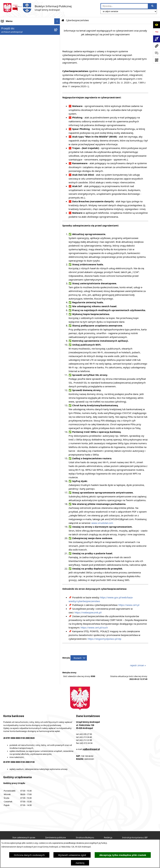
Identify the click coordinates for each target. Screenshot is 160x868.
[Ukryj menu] (57, 21)
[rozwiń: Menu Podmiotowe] (58, 45)
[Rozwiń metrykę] (79, 658)
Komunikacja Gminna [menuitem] (13, 101)
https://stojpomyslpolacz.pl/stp (104, 639)
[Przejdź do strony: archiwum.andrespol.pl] (156, 46)
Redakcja (108, 838)
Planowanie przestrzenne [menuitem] (15, 136)
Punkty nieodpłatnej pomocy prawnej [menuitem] (21, 165)
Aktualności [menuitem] (7, 33)
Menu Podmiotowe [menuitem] (12, 45)
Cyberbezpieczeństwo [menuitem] (13, 142)
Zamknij (80, 863)
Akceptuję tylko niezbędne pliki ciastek (123, 855)
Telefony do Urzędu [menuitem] (12, 124)
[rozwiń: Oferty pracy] (58, 89)
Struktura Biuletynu (85, 838)
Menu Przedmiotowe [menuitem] (12, 51)
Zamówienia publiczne (55, 838)
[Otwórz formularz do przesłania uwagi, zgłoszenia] (156, 53)
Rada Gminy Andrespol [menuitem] (14, 56)
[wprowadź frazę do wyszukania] (124, 6)
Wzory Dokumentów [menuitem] (12, 118)
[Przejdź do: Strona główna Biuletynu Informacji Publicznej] (63, 20)
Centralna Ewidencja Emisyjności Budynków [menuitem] (25, 153)
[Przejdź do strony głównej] (37, 8)
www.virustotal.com (102, 523)
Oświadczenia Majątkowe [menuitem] (15, 106)
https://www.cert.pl (129, 605)
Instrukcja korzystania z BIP (135, 838)
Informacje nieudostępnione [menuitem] (16, 112)
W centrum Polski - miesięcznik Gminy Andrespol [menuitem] (28, 159)
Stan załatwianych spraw (24, 838)
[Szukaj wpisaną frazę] (153, 6)
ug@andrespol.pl (91, 749)
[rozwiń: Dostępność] (58, 148)
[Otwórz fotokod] (156, 60)
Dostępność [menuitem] (8, 148)
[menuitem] (30, 71)
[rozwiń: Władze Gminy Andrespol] (58, 62)
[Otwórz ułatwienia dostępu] (156, 25)
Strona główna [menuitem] (9, 27)
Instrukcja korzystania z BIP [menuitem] (16, 77)
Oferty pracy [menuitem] (8, 89)
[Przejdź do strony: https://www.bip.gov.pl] (156, 32)
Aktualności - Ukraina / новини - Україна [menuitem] (24, 39)
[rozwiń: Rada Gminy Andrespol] (58, 57)
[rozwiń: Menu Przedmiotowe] (58, 51)
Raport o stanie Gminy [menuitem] (13, 130)
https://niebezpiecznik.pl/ (88, 612)
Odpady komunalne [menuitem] (12, 95)
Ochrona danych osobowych (29, 855)
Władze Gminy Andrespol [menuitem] (15, 62)
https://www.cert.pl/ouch (94, 627)
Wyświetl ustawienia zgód (72, 855)
